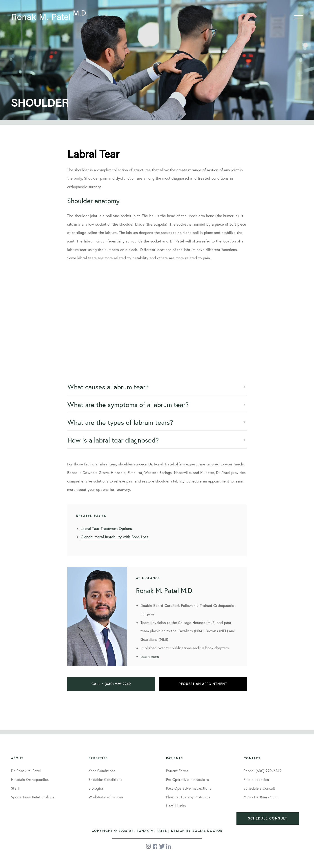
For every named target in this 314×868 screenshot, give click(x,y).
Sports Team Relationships (33, 797)
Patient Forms (177, 771)
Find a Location (256, 780)
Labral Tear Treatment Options (106, 528)
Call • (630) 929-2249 (111, 684)
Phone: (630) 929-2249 (263, 771)
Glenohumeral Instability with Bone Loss (115, 537)
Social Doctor (207, 831)
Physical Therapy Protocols (188, 797)
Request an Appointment (203, 684)
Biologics (96, 788)
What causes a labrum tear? (108, 387)
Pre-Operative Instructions (188, 780)
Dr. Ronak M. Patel (26, 771)
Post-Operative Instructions (189, 788)
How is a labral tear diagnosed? (113, 440)
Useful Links (176, 806)
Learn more (150, 656)
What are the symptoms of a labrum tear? (128, 405)
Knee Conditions (102, 771)
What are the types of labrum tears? (120, 422)
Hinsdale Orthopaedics (30, 780)
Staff (15, 788)
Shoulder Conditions (105, 780)
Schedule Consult (268, 818)
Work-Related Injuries (106, 797)
